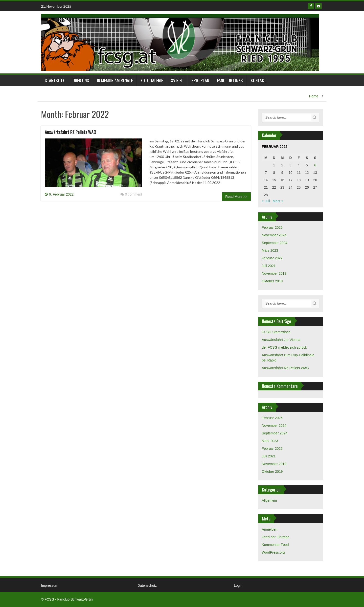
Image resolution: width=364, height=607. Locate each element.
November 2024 (274, 235)
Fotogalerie (152, 80)
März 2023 (270, 250)
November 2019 (274, 273)
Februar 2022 (272, 258)
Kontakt (259, 80)
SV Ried (177, 80)
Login (238, 585)
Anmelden (270, 529)
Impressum (50, 585)
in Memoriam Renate (115, 80)
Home (314, 96)
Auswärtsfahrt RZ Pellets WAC (70, 132)
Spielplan (200, 80)
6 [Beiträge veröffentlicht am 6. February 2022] (315, 165)
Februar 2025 (272, 227)
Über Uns (81, 80)
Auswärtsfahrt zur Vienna (281, 340)
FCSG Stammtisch (276, 332)
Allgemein (269, 500)
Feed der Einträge (276, 537)
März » (278, 201)
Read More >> (236, 197)
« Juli (266, 201)
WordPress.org (273, 552)
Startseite (55, 80)
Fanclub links (230, 80)
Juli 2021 (269, 266)
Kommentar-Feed (275, 545)
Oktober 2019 (272, 281)
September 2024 (275, 243)
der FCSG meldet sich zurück (284, 347)
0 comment (131, 194)
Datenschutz (147, 585)
